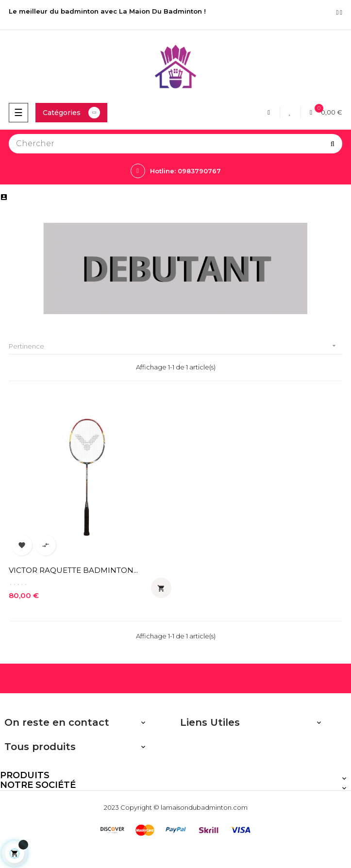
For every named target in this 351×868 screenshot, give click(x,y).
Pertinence (175, 346)
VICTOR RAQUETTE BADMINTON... (73, 570)
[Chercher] (175, 144)
